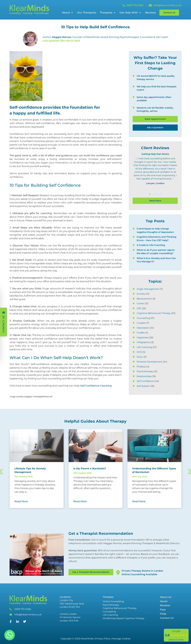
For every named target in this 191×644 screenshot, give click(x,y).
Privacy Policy (103, 639)
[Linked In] (17, 623)
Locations (65, 597)
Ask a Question (155, 127)
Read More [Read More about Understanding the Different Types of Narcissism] (139, 501)
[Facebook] (11, 622)
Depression (143, 328)
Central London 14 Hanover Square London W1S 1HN (70, 617)
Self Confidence (145, 381)
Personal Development (149, 362)
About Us (166, 597)
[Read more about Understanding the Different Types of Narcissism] (154, 470)
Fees (163, 610)
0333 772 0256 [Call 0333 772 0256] (133, 5)
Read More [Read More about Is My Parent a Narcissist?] (80, 501)
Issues (164, 601)
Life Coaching (144, 347)
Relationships (144, 376)
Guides (141, 333)
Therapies (106, 13)
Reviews (150, 13)
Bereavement (144, 299)
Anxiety (141, 294)
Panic (140, 357)
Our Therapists (87, 13)
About (66, 13)
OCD (139, 352)
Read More (155, 201)
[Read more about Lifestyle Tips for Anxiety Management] (37, 470)
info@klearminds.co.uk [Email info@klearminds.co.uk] (165, 5)
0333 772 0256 (23, 609)
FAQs (163, 614)
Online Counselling (113, 601)
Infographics (144, 342)
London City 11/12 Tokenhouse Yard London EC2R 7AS (72, 604)
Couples (141, 323)
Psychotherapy (145, 371)
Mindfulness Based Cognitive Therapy (123, 618)
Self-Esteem (143, 386)
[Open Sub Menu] (72, 13)
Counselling (143, 318)
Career (140, 303)
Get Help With (129, 13)
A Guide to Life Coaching (151, 245)
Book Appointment (155, 119)
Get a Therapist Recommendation (91, 572)
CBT (139, 308)
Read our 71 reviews (176, 639)
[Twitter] (25, 622)
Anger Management (148, 289)
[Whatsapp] (10, 635)
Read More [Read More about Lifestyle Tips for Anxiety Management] (21, 501)
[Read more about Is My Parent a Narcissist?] (96, 469)
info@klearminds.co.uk (28, 615)
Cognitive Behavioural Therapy (154, 313)
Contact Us (169, 13)
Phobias (141, 367)
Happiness (143, 337)
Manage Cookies (121, 639)
